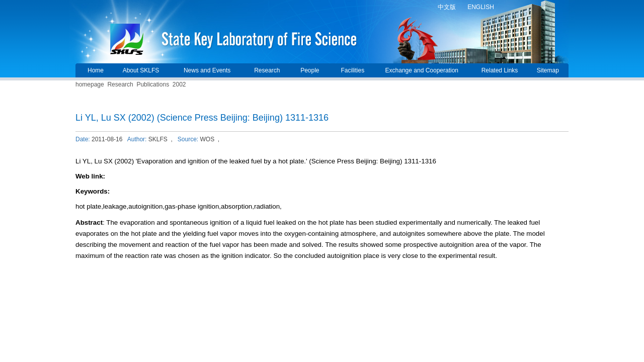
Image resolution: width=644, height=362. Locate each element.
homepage (90, 84)
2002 (179, 84)
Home (96, 70)
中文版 (447, 7)
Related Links (500, 70)
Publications (153, 84)
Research (267, 70)
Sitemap (548, 70)
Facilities (352, 70)
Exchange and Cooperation (422, 70)
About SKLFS (141, 70)
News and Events (207, 70)
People (310, 70)
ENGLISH (481, 7)
